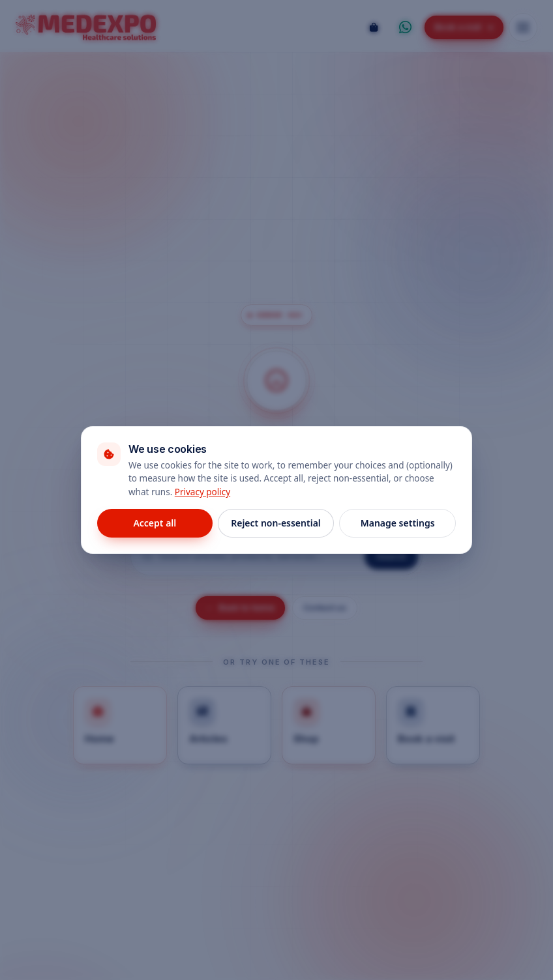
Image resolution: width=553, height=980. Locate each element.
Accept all (155, 523)
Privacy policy (202, 492)
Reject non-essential (276, 523)
